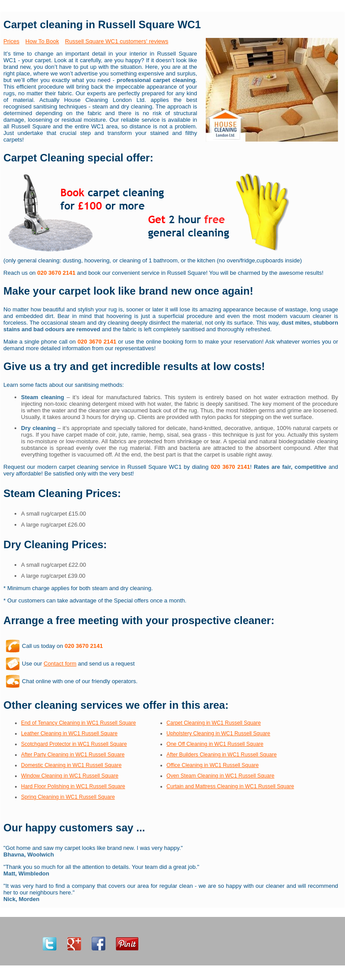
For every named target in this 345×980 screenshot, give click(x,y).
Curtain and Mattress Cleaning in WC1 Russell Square (230, 786)
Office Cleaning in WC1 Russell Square (213, 765)
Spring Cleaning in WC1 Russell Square (68, 797)
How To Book (42, 41)
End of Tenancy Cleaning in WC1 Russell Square (79, 723)
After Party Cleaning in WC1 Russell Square (73, 755)
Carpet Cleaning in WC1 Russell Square (214, 723)
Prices (11, 41)
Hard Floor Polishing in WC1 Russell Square (73, 786)
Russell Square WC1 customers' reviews (117, 41)
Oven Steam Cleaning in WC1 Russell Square (221, 776)
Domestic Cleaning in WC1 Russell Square (71, 765)
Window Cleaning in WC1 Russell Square (70, 776)
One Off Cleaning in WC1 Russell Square (215, 744)
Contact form (60, 664)
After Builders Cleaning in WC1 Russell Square (222, 755)
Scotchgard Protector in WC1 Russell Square (74, 744)
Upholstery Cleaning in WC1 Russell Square (218, 733)
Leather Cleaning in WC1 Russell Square (69, 733)
